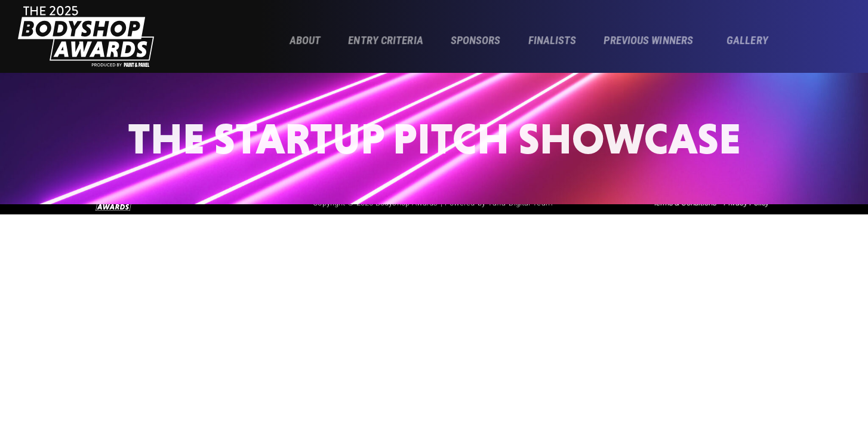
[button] (651, 41)
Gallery (747, 41)
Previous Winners (648, 41)
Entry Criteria (386, 41)
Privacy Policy (746, 208)
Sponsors (475, 41)
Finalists (552, 41)
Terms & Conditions (685, 208)
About (305, 41)
